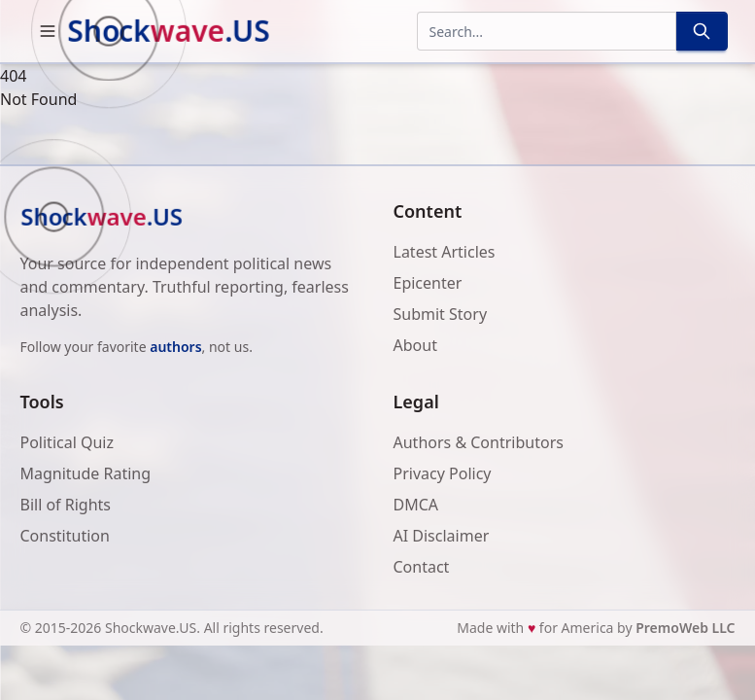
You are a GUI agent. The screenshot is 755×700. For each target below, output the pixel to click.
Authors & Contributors (479, 442)
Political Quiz (68, 442)
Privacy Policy (443, 473)
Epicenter (428, 283)
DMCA (416, 505)
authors (175, 347)
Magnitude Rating (86, 473)
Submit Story (441, 314)
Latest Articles (445, 252)
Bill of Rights (66, 505)
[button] (48, 31)
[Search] (702, 31)
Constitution (65, 536)
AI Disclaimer (442, 536)
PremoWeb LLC (685, 628)
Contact (422, 567)
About (415, 345)
